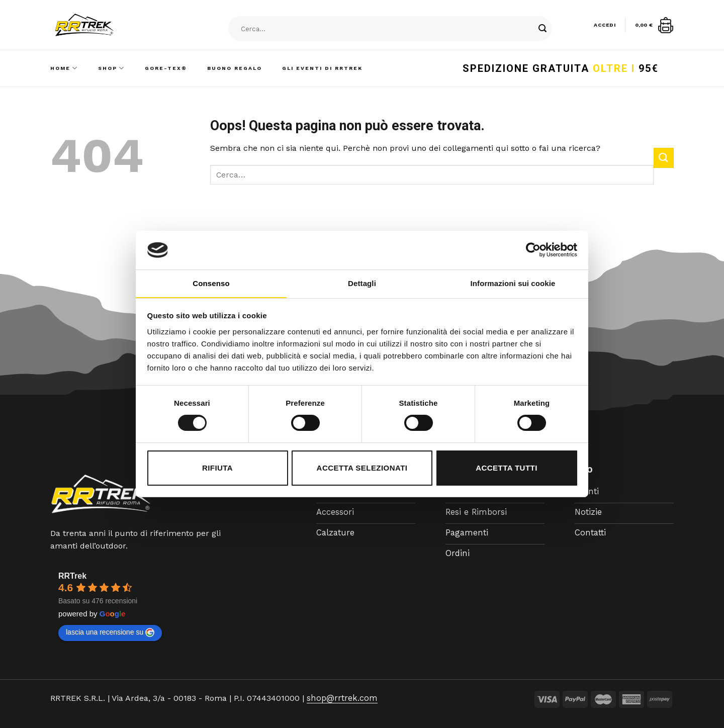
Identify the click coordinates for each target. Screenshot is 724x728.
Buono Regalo (235, 68)
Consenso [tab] (211, 283)
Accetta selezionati (362, 468)
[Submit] (542, 29)
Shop (111, 68)
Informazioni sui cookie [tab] (513, 283)
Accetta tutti (507, 468)
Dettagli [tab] (362, 283)
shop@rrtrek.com (341, 698)
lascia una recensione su (110, 632)
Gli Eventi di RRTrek (322, 68)
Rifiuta (217, 468)
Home (64, 68)
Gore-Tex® (166, 68)
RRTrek (72, 576)
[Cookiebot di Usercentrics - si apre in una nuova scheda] (533, 250)
